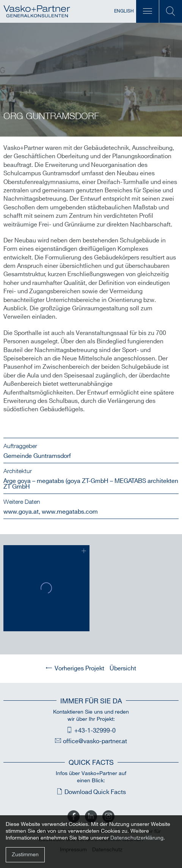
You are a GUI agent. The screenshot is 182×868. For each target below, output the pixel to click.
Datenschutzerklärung (137, 838)
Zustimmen (25, 855)
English (124, 11)
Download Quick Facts (95, 792)
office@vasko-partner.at (95, 741)
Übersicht (123, 669)
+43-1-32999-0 (95, 731)
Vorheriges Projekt (79, 669)
